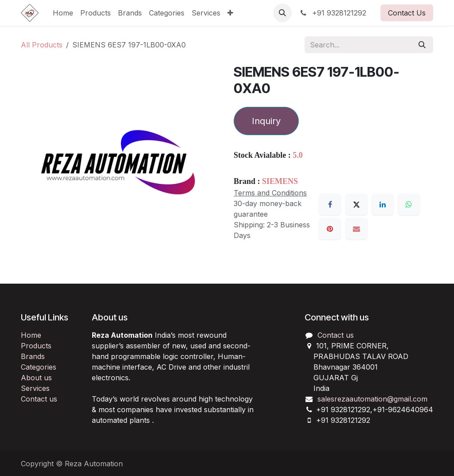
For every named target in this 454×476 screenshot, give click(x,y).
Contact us (39, 399)
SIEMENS (280, 181)
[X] (356, 204)
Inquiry (266, 121)
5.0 (298, 155)
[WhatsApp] (409, 204)
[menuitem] (63, 13)
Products (36, 346)
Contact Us (407, 13)
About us (36, 378)
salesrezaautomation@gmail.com (372, 399)
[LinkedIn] (383, 204)
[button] (282, 13)
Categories (39, 367)
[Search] (422, 45)
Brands (33, 356)
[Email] (356, 229)
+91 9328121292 (333, 13)
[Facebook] (330, 204)
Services (35, 388)
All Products (42, 45)
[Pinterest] (330, 229)
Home (31, 335)
